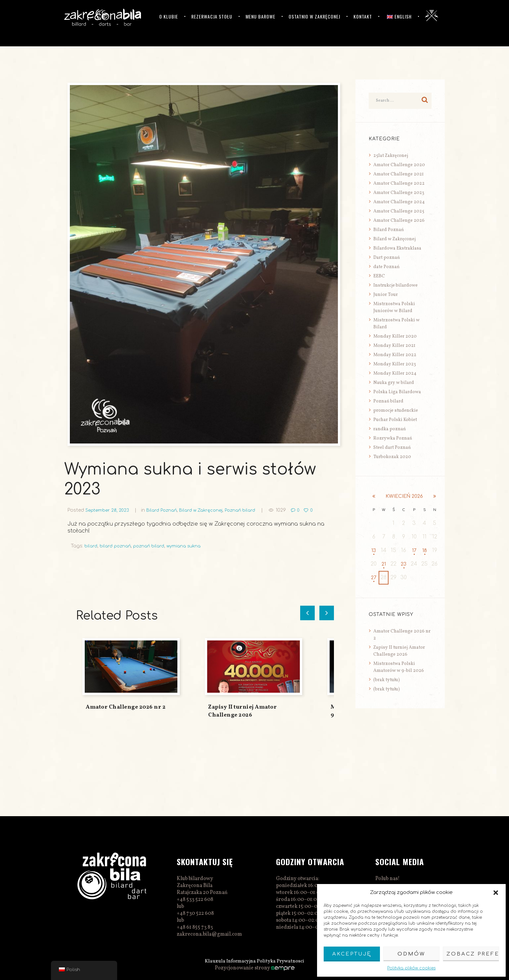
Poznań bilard (250, 510)
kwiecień (404, 496)
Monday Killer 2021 (394, 346)
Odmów (411, 954)
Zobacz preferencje (473, 954)
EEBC (379, 276)
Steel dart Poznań (392, 448)
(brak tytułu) (387, 680)
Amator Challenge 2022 (399, 184)
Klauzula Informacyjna (229, 961)
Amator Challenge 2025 (399, 211)
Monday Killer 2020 (395, 336)
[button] (496, 893)
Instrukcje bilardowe (395, 285)
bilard (91, 546)
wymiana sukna (191, 546)
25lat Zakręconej (391, 156)
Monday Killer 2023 (395, 364)
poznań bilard (154, 546)
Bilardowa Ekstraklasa (397, 248)
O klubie (169, 16)
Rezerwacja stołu (212, 16)
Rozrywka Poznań (393, 438)
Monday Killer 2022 (395, 355)
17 (414, 551)
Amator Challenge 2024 (399, 202)
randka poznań (390, 429)
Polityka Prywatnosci (282, 961)
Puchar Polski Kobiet (395, 420)
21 (384, 564)
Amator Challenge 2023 (399, 193)
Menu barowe (260, 16)
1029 (292, 510)
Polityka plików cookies (411, 968)
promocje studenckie (396, 411)
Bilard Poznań (166, 510)
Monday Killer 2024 (395, 373)
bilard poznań (117, 546)
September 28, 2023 (109, 510)
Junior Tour (386, 295)
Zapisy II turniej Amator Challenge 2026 (242, 711)
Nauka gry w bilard (394, 383)
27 (374, 578)
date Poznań (386, 267)
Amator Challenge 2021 (398, 174)
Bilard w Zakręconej (208, 510)
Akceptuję (352, 954)
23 (404, 564)
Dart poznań (387, 258)
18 (424, 551)
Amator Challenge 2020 (399, 165)
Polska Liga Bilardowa (397, 392)
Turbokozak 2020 (392, 457)
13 (374, 551)
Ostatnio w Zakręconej (314, 16)
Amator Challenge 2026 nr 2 (126, 707)
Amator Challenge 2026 (399, 221)
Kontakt (363, 16)
